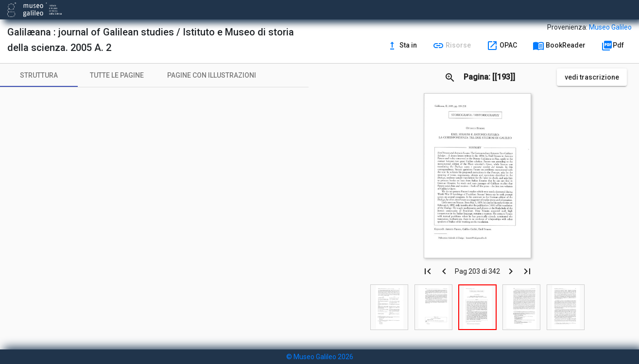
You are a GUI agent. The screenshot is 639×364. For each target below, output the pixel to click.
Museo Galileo (610, 27)
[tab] (39, 75)
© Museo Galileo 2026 (320, 357)
